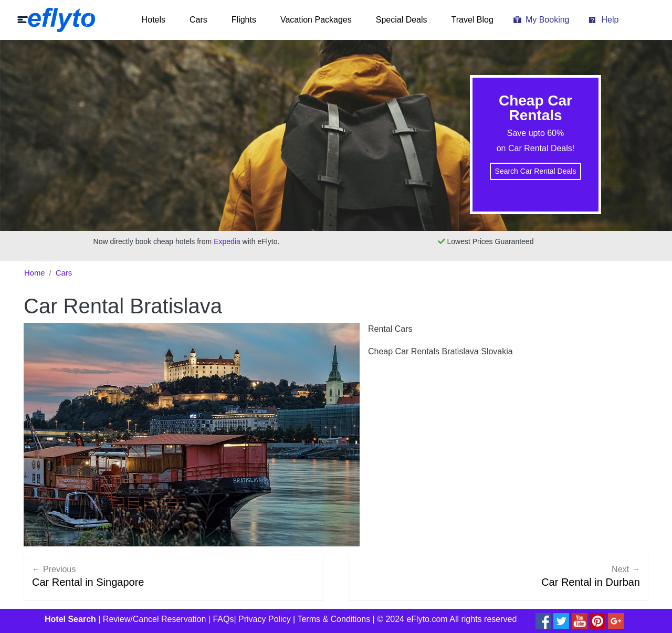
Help (610, 20)
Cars (198, 20)
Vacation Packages (316, 20)
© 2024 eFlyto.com (412, 619)
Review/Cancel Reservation (155, 619)
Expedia (227, 241)
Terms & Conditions (334, 619)
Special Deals (402, 20)
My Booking (548, 20)
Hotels (154, 20)
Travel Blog (472, 20)
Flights (244, 20)
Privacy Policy (265, 619)
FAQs (223, 619)
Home (35, 273)
